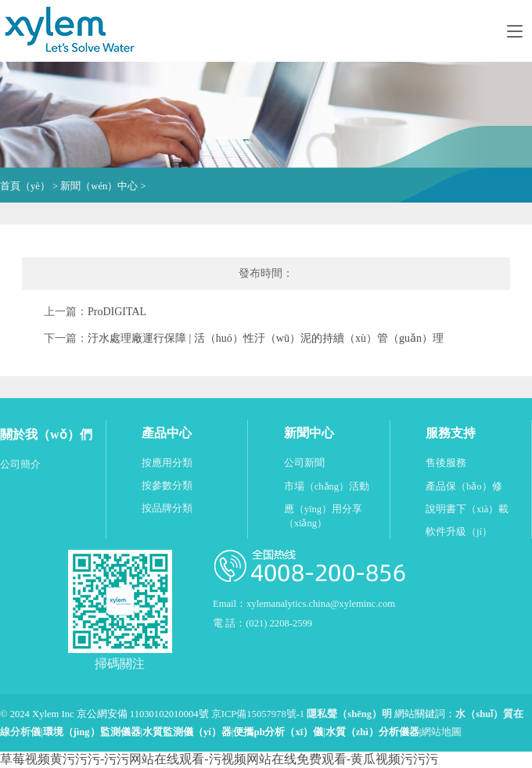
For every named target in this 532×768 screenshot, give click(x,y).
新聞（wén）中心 (99, 186)
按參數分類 (167, 486)
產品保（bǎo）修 (464, 486)
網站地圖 (441, 732)
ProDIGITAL (117, 312)
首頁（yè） (25, 186)
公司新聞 (304, 463)
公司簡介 (20, 465)
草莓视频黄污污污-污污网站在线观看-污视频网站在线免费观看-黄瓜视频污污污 (219, 759)
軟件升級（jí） (459, 532)
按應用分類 (167, 463)
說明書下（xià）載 (467, 509)
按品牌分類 (167, 508)
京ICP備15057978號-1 (258, 714)
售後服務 (446, 463)
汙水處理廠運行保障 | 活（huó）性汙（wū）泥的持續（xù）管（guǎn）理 (266, 338)
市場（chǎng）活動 (327, 486)
